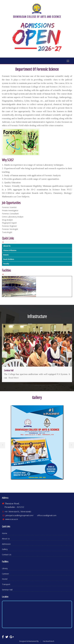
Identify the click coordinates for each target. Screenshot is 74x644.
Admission (6, 544)
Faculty (6, 264)
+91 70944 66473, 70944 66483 (18, 512)
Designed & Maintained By (29, 641)
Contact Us (7, 555)
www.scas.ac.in (12, 519)
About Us (7, 246)
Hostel (5, 579)
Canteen (5, 574)
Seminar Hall (7, 590)
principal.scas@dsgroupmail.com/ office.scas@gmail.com (31, 515)
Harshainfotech (49, 641)
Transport (6, 584)
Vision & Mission (10, 250)
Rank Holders (9, 259)
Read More (14, 378)
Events (6, 255)
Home (5, 533)
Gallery (5, 549)
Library (5, 568)
